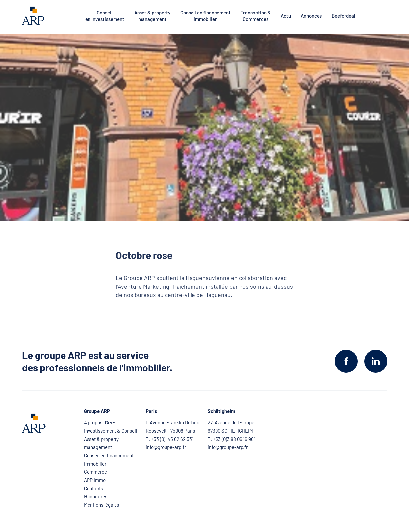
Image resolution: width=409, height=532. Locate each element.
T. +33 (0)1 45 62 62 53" (169, 439)
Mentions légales (102, 505)
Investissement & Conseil (110, 431)
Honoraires (96, 496)
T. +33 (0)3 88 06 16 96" (231, 439)
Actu (286, 16)
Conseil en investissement (105, 16)
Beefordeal (344, 16)
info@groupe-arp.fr (166, 447)
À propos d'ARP (100, 422)
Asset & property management (152, 16)
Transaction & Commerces (256, 16)
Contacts (93, 488)
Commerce (95, 472)
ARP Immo (95, 480)
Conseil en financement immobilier (205, 16)
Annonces (311, 16)
